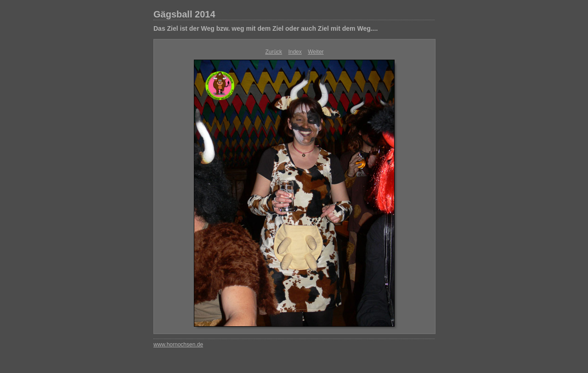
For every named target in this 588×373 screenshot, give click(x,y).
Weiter (316, 52)
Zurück (274, 52)
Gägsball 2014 (184, 14)
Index (295, 52)
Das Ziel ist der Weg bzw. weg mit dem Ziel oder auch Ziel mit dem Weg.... (266, 28)
